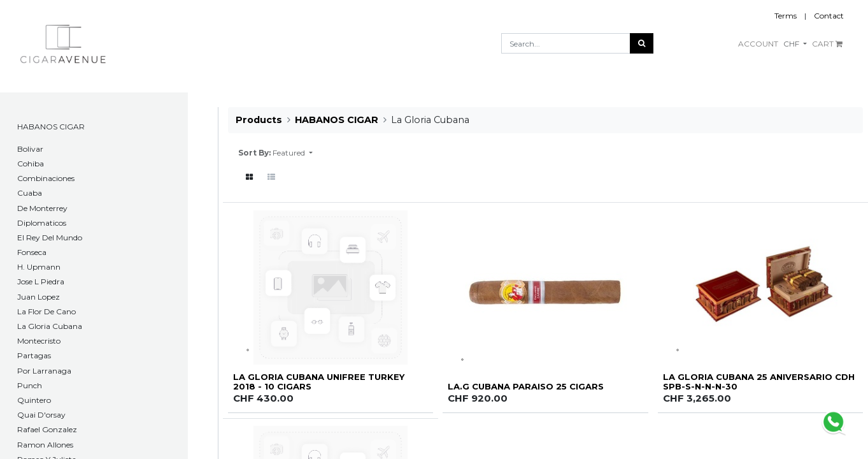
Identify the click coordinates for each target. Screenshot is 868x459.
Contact (829, 16)
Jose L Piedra (41, 281)
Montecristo (39, 341)
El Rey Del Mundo (50, 237)
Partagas (34, 355)
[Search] (642, 43)
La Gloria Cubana (50, 326)
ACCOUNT (758, 44)
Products (259, 120)
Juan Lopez (39, 297)
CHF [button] (792, 44)
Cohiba (31, 164)
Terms (786, 16)
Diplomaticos (42, 223)
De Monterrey (42, 208)
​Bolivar (30, 149)
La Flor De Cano (46, 311)
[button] (293, 153)
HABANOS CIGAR (51, 127)
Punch (30, 385)
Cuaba (30, 193)
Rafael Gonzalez (47, 429)
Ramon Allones (45, 445)
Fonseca (32, 252)
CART (827, 44)
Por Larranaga (44, 371)
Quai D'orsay (41, 415)
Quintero (34, 400)
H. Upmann (39, 267)
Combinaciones (46, 178)
